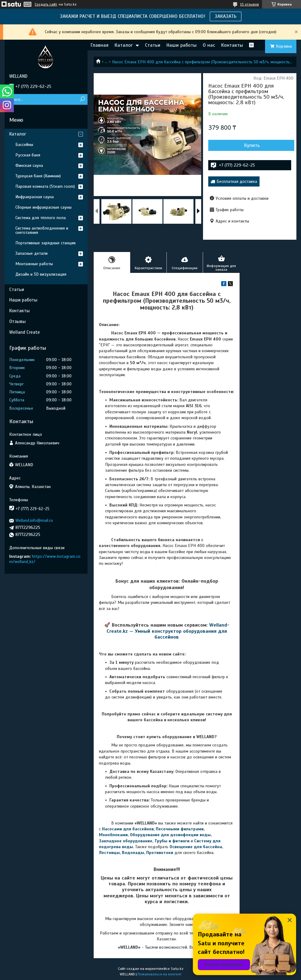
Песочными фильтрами (180, 829)
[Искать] (82, 99)
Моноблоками (113, 835)
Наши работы (182, 45)
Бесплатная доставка (237, 181)
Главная (100, 45)
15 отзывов (250, 4)
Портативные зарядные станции (45, 243)
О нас (209, 45)
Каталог (124, 45)
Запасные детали (31, 253)
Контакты (232, 45)
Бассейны (24, 145)
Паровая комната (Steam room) (45, 186)
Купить (252, 145)
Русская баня (28, 155)
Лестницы (109, 853)
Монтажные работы (34, 264)
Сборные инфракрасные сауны (43, 207)
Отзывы (18, 321)
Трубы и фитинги (172, 841)
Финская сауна (29, 165)
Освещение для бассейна (196, 847)
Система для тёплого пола (41, 218)
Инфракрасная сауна (35, 197)
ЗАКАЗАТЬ (226, 16)
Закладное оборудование (126, 841)
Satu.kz (177, 969)
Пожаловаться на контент (160, 974)
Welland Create (25, 332)
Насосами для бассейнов (128, 829)
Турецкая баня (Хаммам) (38, 176)
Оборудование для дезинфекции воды (170, 835)
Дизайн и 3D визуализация (41, 274)
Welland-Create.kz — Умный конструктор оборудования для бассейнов (168, 631)
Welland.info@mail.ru (34, 520)
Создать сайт (46, 4)
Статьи (153, 45)
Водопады (133, 853)
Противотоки (160, 853)
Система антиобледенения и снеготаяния (42, 230)
